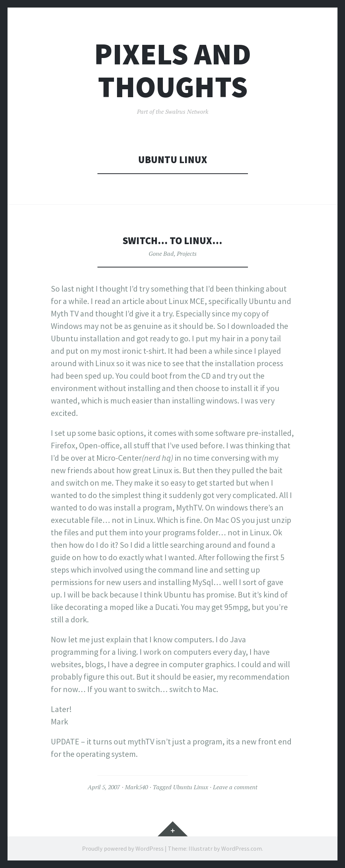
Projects (187, 254)
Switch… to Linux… (172, 241)
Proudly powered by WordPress (123, 848)
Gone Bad (161, 254)
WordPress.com (242, 848)
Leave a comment (235, 787)
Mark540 (136, 787)
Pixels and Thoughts (172, 70)
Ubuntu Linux (191, 787)
